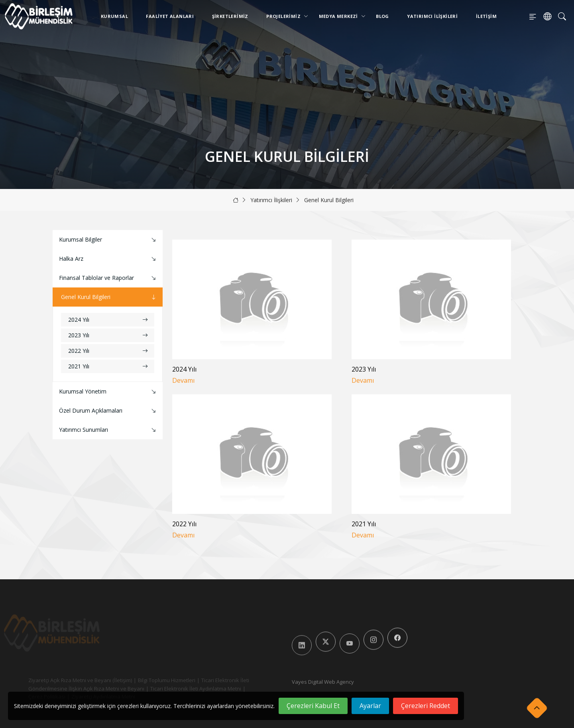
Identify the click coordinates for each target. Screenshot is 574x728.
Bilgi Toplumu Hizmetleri (158, 680)
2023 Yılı (108, 335)
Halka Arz (108, 259)
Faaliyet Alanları (170, 16)
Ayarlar (370, 706)
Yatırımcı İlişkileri (432, 16)
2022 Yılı (108, 351)
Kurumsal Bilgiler (108, 240)
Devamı (183, 381)
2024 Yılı (108, 320)
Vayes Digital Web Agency (323, 682)
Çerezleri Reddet (426, 706)
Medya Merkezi (340, 16)
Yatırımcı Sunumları (108, 430)
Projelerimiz (285, 16)
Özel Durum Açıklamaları (108, 411)
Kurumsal (114, 16)
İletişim (486, 16)
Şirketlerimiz (230, 16)
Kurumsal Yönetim (108, 392)
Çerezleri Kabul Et (313, 706)
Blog (382, 16)
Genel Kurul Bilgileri (329, 200)
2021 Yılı (108, 366)
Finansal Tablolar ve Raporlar (108, 278)
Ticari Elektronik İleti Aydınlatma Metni (187, 689)
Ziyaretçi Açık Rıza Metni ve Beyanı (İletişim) (71, 680)
